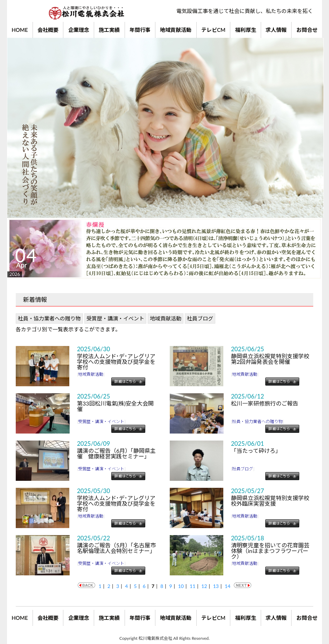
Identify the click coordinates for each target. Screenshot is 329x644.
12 (204, 586)
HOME (20, 30)
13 (216, 586)
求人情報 (276, 30)
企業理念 (79, 30)
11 (192, 586)
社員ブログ (200, 318)
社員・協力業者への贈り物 (49, 318)
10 (181, 586)
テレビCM (213, 30)
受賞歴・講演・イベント (115, 318)
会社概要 (48, 30)
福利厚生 (246, 30)
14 (227, 586)
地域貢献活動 (176, 30)
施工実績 (109, 30)
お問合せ (307, 30)
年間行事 (140, 30)
